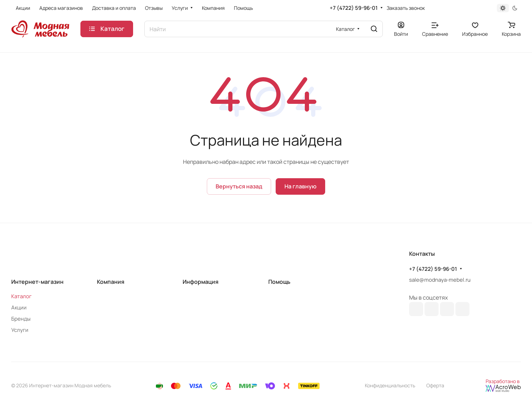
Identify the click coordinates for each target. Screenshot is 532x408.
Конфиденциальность (390, 385)
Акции (19, 307)
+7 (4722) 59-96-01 (354, 8)
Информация (201, 282)
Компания (111, 282)
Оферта (435, 385)
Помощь (279, 282)
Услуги (20, 330)
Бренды (21, 319)
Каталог (21, 296)
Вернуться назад (239, 186)
